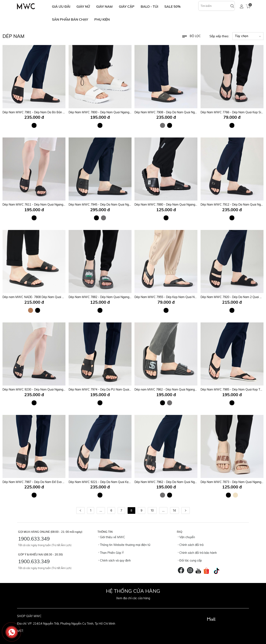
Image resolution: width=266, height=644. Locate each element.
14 (174, 510)
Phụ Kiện (102, 19)
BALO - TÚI (149, 6)
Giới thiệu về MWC (112, 537)
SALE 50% (172, 6)
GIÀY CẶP (127, 6)
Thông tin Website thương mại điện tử (124, 545)
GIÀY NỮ (83, 6)
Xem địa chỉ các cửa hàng (133, 598)
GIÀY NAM (104, 6)
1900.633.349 (34, 539)
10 (152, 510)
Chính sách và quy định (115, 560)
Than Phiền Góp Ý (111, 553)
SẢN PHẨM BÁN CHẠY (70, 19)
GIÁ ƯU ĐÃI (61, 6)
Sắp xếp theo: (219, 36)
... (101, 510)
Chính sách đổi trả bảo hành (197, 553)
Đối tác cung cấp (190, 560)
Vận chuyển (186, 537)
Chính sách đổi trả (191, 545)
